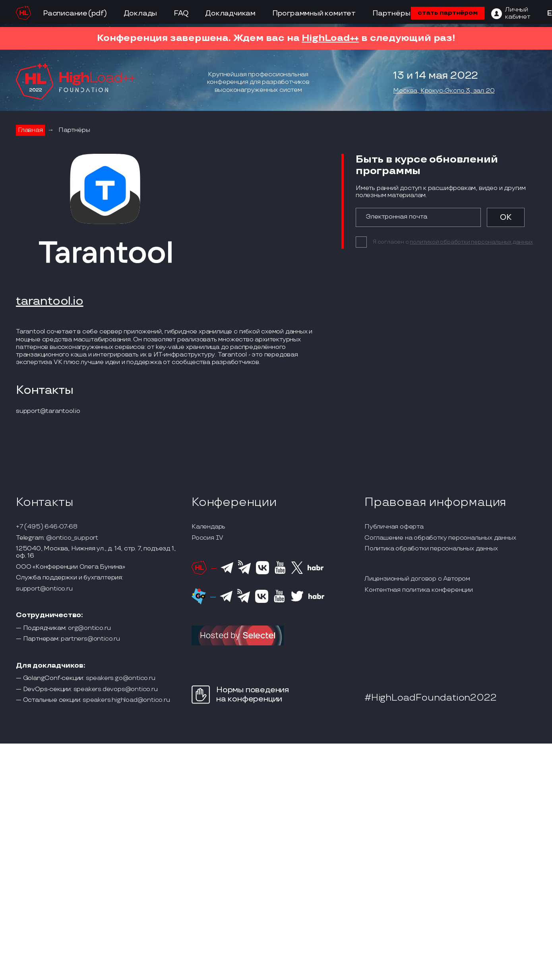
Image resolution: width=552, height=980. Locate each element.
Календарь (208, 527)
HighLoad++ (330, 38)
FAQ (181, 13)
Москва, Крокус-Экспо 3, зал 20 (444, 91)
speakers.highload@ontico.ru (126, 700)
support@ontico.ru (44, 589)
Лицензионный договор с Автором (417, 579)
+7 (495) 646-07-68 (46, 527)
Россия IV (207, 538)
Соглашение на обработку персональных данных (440, 538)
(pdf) (98, 13)
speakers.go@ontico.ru (121, 678)
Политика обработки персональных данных (431, 549)
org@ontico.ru (89, 628)
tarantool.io (50, 302)
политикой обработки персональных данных (471, 242)
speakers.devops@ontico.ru (116, 689)
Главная (30, 130)
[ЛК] (511, 14)
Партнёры (391, 13)
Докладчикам (230, 13)
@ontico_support (72, 538)
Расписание (65, 13)
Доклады (140, 13)
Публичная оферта (394, 527)
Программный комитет (314, 13)
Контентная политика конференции (419, 590)
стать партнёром (448, 13)
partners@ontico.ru (90, 639)
